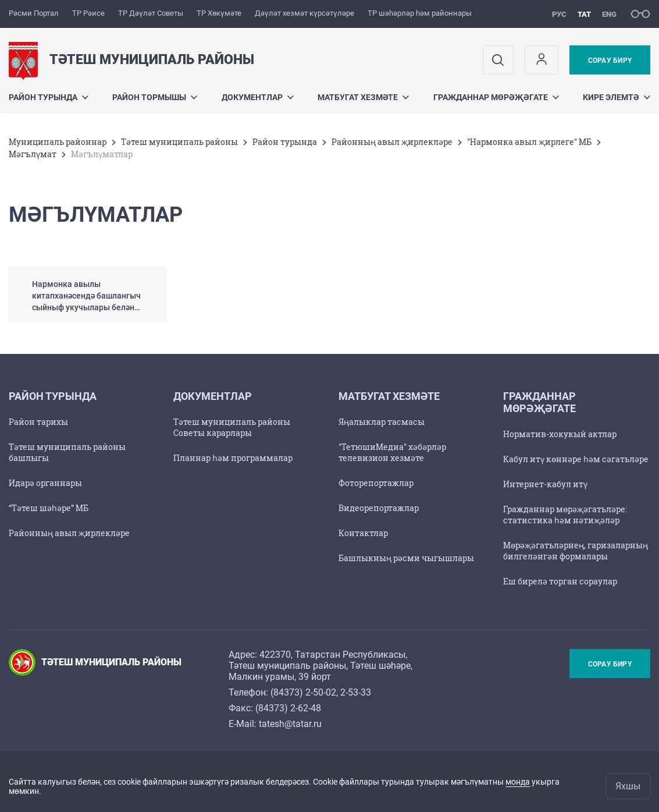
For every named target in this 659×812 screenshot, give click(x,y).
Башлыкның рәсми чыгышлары (406, 558)
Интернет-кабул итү (545, 484)
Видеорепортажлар (379, 508)
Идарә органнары (45, 483)
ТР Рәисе (88, 13)
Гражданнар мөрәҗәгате (496, 97)
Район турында (49, 97)
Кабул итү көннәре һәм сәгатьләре (576, 459)
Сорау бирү (610, 61)
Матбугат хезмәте (363, 97)
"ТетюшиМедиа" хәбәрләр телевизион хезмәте (392, 452)
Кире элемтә (617, 97)
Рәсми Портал (34, 13)
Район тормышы (155, 97)
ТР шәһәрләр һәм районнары (420, 13)
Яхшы (628, 786)
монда (518, 782)
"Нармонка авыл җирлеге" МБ (529, 142)
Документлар (258, 97)
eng (609, 14)
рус (559, 14)
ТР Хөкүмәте (219, 13)
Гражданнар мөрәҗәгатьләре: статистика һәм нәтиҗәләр (565, 515)
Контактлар (363, 533)
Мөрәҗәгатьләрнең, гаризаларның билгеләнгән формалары (576, 551)
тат (584, 14)
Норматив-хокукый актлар (560, 434)
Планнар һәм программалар (233, 458)
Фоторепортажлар (376, 483)
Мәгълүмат (33, 154)
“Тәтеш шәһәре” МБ (49, 508)
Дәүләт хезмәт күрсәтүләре (304, 13)
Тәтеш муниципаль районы (179, 142)
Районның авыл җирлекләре (392, 142)
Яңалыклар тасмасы (382, 422)
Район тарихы (38, 422)
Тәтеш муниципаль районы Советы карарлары (232, 427)
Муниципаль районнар (58, 142)
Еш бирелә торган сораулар (560, 581)
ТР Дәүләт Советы (151, 13)
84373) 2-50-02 (305, 692)
